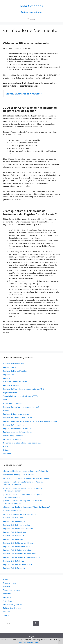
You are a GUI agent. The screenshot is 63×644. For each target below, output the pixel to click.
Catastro (7, 378)
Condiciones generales (13, 604)
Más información (26, 642)
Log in (31, 636)
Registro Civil (9, 375)
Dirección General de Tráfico (15, 382)
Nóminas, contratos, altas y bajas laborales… (22, 443)
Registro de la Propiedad (14, 364)
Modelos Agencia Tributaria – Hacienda (20, 514)
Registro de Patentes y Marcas (16, 414)
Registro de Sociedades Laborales (17, 428)
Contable (7, 454)
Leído (38, 642)
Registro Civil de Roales (13, 539)
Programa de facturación (14, 439)
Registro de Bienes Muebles (15, 371)
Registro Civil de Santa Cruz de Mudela (19, 554)
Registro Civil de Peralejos (14, 521)
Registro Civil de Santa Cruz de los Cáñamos (22, 557)
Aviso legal (8, 601)
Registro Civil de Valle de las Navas (18, 564)
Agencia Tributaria (11, 385)
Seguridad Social (10, 392)
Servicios (7, 586)
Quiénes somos (10, 583)
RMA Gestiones (31, 6)
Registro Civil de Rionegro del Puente (19, 543)
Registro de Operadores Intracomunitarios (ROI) (23, 389)
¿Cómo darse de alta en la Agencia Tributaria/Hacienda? (27, 507)
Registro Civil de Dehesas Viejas (16, 525)
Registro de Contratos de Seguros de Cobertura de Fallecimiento (30, 421)
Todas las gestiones (11, 590)
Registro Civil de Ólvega (13, 518)
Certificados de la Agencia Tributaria (18, 475)
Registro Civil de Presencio (14, 568)
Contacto (7, 597)
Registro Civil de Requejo (14, 536)
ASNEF (6, 410)
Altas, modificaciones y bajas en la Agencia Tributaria (25, 471)
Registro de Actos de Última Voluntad (19, 418)
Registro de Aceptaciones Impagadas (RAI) (21, 407)
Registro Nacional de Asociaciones (18, 432)
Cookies (7, 612)
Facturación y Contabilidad (14, 436)
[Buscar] (36, 623)
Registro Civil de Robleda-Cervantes (18, 529)
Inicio (6, 579)
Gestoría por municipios (13, 511)
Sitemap (7, 615)
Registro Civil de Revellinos (14, 532)
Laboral (6, 450)
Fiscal (5, 446)
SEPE (5, 400)
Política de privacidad (12, 608)
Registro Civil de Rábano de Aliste (17, 550)
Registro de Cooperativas (14, 425)
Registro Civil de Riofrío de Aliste (17, 546)
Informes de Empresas (13, 403)
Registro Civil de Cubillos (13, 561)
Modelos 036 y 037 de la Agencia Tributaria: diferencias (26, 478)
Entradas (7, 594)
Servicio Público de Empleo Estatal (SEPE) (20, 396)
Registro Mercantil (11, 367)
